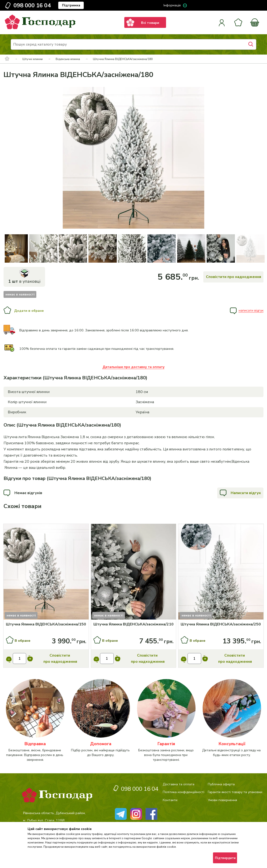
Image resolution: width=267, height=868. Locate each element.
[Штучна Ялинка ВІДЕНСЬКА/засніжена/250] (221, 624)
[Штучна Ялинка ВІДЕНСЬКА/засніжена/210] (134, 624)
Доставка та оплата (179, 784)
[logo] (40, 28)
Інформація (172, 5)
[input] (20, 658)
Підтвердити (225, 858)
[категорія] (35, 720)
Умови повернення (222, 800)
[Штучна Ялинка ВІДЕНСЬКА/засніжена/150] (46, 624)
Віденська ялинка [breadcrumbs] (68, 59)
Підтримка (71, 5)
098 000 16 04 (32, 5)
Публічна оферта (221, 784)
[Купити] (46, 572)
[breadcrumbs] (7, 59)
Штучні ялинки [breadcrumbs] (33, 59)
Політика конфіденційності (184, 792)
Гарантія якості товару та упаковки (235, 792)
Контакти (170, 800)
